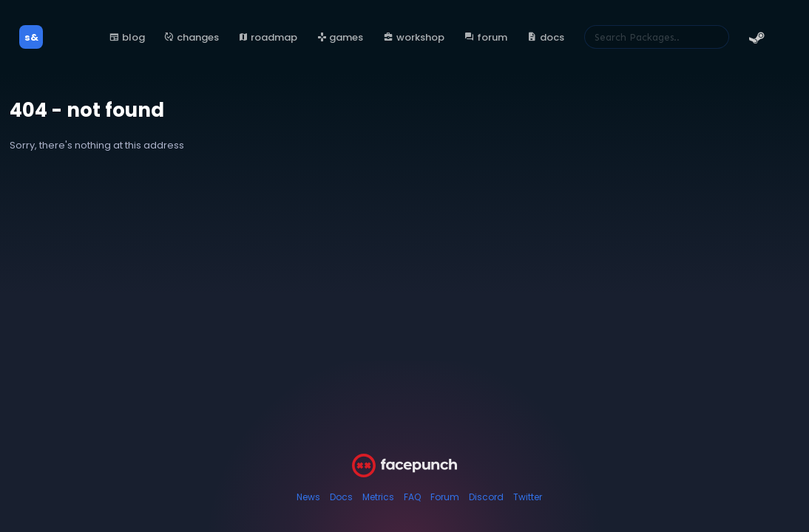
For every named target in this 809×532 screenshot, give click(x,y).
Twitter (528, 497)
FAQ (412, 497)
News (308, 497)
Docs (341, 497)
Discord (486, 497)
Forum (445, 497)
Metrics (378, 497)
